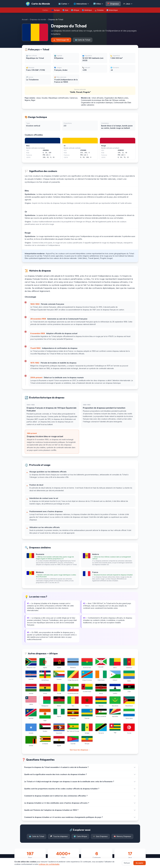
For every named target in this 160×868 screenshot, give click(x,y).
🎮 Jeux (128, 4)
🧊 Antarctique (112, 10)
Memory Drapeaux (122, 836)
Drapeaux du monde (38, 19)
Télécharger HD (61, 40)
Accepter (140, 863)
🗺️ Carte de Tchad (83, 40)
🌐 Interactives (81, 4)
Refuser (127, 863)
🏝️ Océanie (99, 10)
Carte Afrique (80, 836)
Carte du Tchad (37, 836)
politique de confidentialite (49, 864)
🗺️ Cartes (64, 4)
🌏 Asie (65, 10)
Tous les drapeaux (59, 836)
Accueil (25, 19)
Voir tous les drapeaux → (80, 750)
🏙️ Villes (98, 4)
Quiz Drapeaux (100, 836)
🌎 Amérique (87, 10)
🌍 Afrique (75, 10)
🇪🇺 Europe (56, 10)
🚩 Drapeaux (113, 4)
